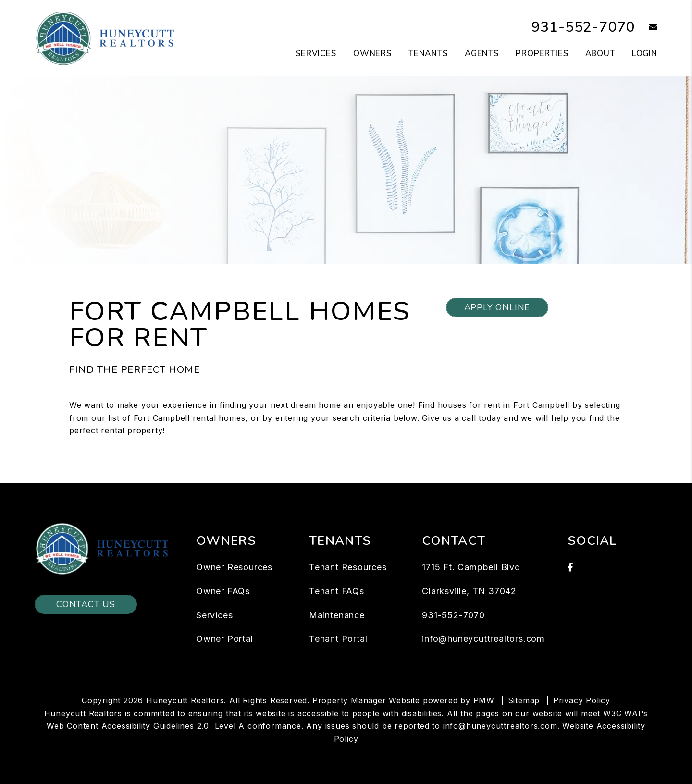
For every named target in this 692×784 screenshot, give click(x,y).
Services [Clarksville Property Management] (316, 54)
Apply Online (497, 307)
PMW (484, 700)
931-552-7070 (583, 27)
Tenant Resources (348, 567)
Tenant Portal (338, 639)
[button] (646, 28)
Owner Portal (225, 639)
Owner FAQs (223, 591)
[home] (107, 37)
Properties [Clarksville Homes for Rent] (542, 54)
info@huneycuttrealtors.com (483, 639)
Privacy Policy (582, 700)
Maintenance (337, 615)
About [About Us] (600, 54)
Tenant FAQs (337, 591)
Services (214, 615)
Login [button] (645, 54)
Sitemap (524, 700)
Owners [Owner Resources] (372, 54)
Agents (482, 54)
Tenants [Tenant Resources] (428, 54)
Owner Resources (234, 567)
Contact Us (86, 604)
